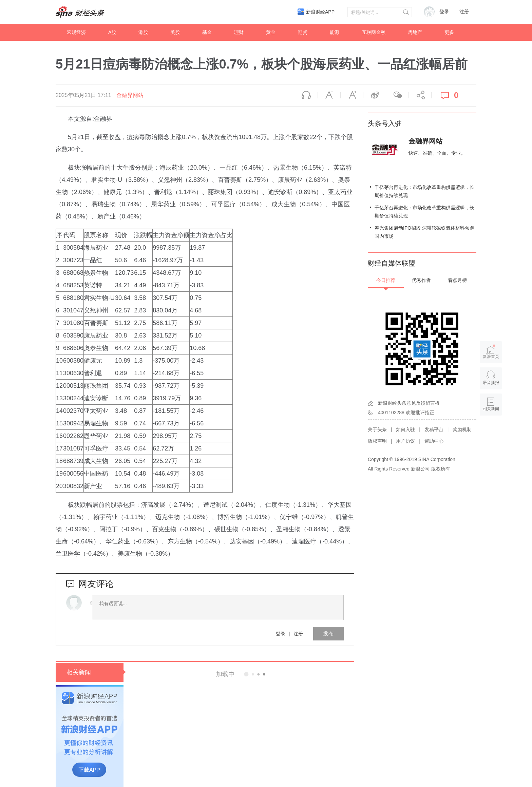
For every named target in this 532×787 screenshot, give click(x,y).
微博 (375, 95)
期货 (303, 32)
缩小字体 (329, 95)
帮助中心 (434, 441)
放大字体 (352, 95)
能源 (335, 32)
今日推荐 (386, 280)
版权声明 (377, 441)
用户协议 (405, 441)
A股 (112, 32)
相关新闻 (79, 672)
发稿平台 (434, 429)
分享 (420, 95)
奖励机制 (462, 429)
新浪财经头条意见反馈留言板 (409, 403)
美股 (175, 32)
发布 (328, 634)
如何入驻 (405, 429)
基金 (207, 32)
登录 (281, 634)
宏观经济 (76, 32)
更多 (449, 32)
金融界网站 (130, 95)
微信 (397, 95)
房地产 (415, 32)
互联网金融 (374, 32)
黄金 (271, 32)
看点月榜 (457, 280)
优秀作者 (421, 280)
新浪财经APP (320, 12)
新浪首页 (491, 352)
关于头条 (377, 429)
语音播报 (306, 95)
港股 (143, 32)
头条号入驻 (385, 123)
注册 (464, 12)
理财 (239, 32)
